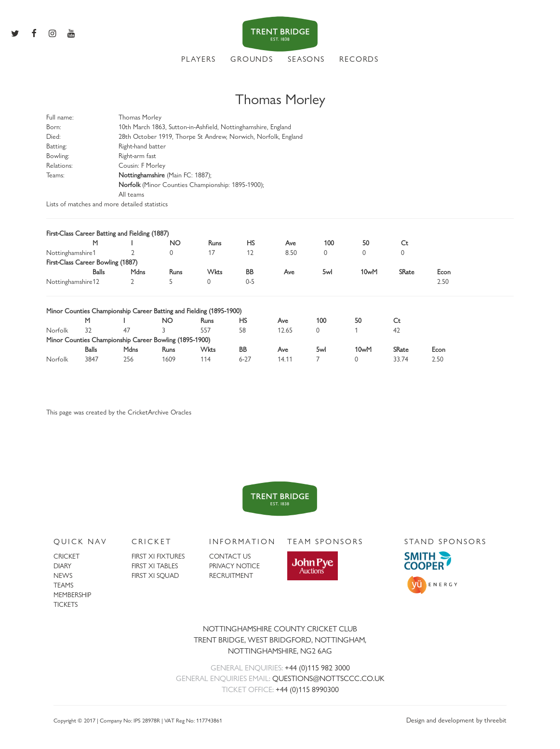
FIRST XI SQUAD (155, 575)
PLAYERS (199, 59)
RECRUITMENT (231, 575)
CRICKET (67, 556)
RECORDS (359, 59)
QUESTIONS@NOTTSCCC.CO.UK (328, 678)
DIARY (62, 566)
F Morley (153, 165)
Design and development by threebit (456, 720)
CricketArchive (148, 412)
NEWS (63, 575)
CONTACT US (230, 556)
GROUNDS (252, 59)
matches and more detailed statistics (118, 204)
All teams (131, 194)
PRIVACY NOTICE (234, 566)
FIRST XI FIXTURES (158, 556)
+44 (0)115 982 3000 (317, 668)
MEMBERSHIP (72, 595)
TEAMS (63, 585)
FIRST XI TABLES (155, 566)
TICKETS (66, 604)
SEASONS (306, 59)
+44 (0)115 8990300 (307, 689)
